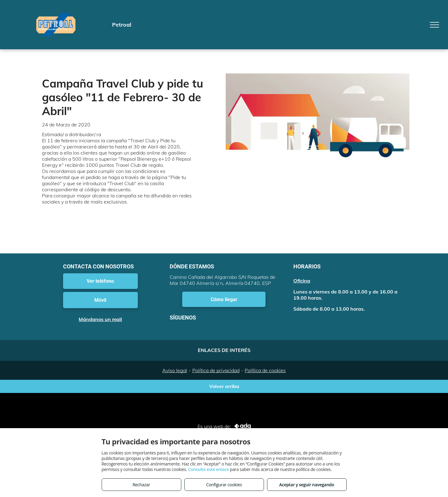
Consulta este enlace (208, 469)
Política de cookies (265, 370)
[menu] (435, 25)
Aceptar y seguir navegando (307, 485)
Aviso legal (175, 370)
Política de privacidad (216, 370)
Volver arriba (224, 386)
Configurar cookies (224, 485)
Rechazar (141, 485)
